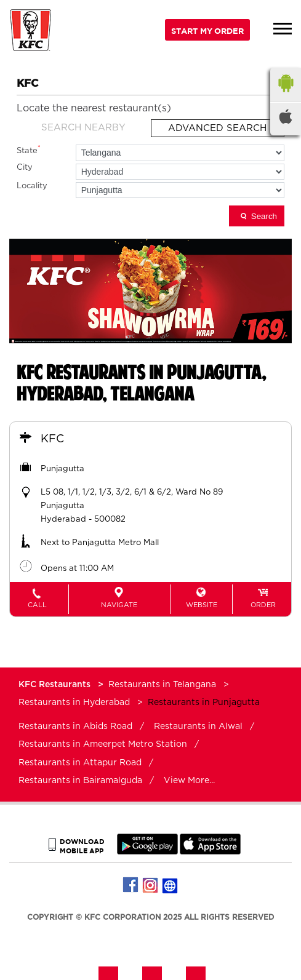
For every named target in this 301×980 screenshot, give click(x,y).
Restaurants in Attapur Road (80, 763)
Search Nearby (83, 128)
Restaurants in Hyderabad (74, 703)
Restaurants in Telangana (162, 685)
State (29, 150)
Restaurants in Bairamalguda (80, 781)
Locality (32, 186)
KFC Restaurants (56, 685)
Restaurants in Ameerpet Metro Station (103, 744)
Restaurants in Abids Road (75, 727)
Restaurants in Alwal (198, 727)
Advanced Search (217, 128)
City (25, 168)
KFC (52, 439)
